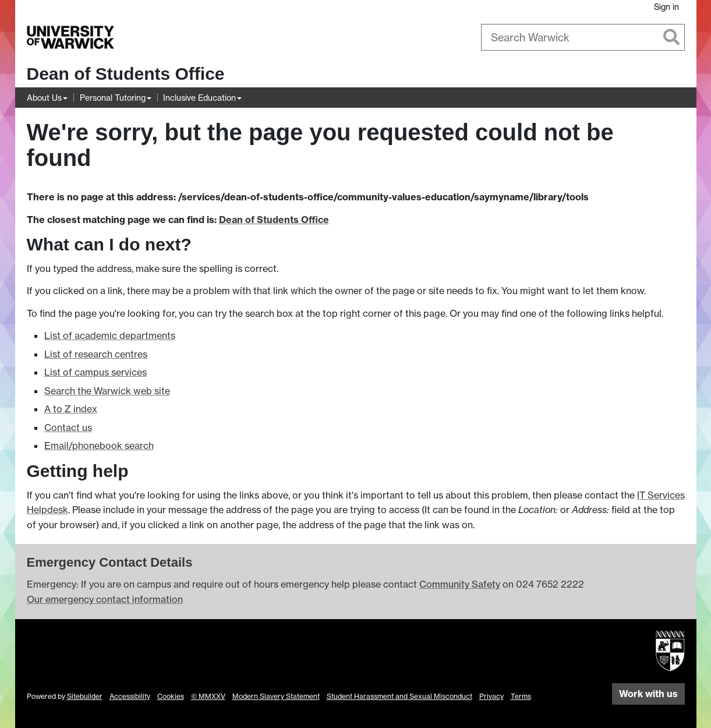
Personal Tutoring (113, 98)
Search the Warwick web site (107, 391)
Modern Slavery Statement (276, 696)
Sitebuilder (85, 696)
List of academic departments (110, 335)
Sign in (666, 7)
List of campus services (95, 372)
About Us (44, 98)
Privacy (491, 696)
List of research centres (96, 354)
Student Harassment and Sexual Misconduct (399, 696)
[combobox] (583, 37)
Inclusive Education (199, 98)
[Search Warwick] (583, 37)
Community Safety (460, 584)
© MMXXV (208, 696)
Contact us (68, 427)
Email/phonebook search (99, 446)
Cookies (171, 696)
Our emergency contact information (105, 599)
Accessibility (130, 696)
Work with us (648, 694)
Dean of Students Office (126, 74)
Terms (521, 696)
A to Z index (71, 409)
